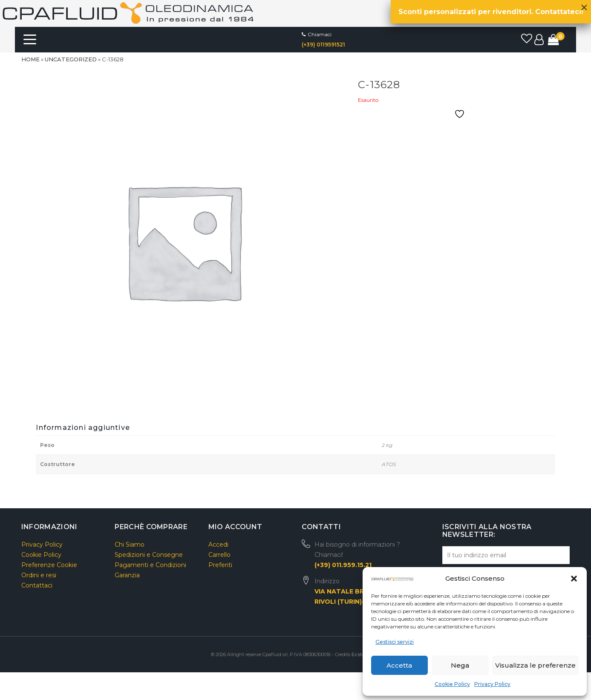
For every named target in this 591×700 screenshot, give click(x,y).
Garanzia (127, 575)
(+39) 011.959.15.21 (343, 565)
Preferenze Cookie (49, 565)
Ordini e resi (39, 575)
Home (30, 59)
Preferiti (220, 565)
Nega (460, 665)
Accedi (218, 544)
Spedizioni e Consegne (149, 555)
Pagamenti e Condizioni (150, 565)
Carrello (219, 555)
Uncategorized (71, 59)
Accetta (399, 665)
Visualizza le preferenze (535, 665)
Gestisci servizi (395, 642)
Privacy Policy (492, 684)
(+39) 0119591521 (323, 45)
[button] (574, 579)
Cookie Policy (452, 684)
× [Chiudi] (584, 5)
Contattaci (37, 585)
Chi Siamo (130, 544)
